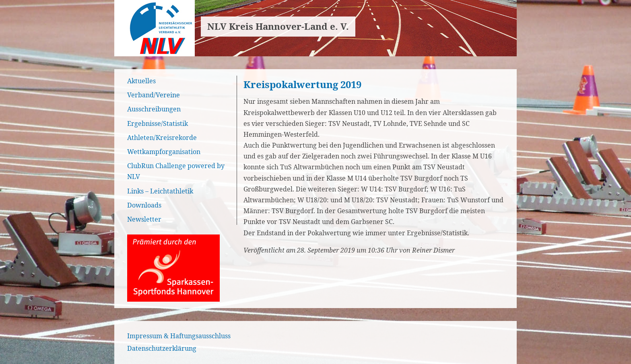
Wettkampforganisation (164, 152)
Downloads (144, 205)
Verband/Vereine (154, 95)
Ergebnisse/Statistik (158, 123)
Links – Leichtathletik (160, 191)
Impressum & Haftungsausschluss (179, 336)
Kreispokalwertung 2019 (302, 84)
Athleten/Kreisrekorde (162, 138)
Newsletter (144, 219)
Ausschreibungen (154, 109)
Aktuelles (141, 81)
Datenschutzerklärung (162, 348)
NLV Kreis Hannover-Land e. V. (278, 26)
